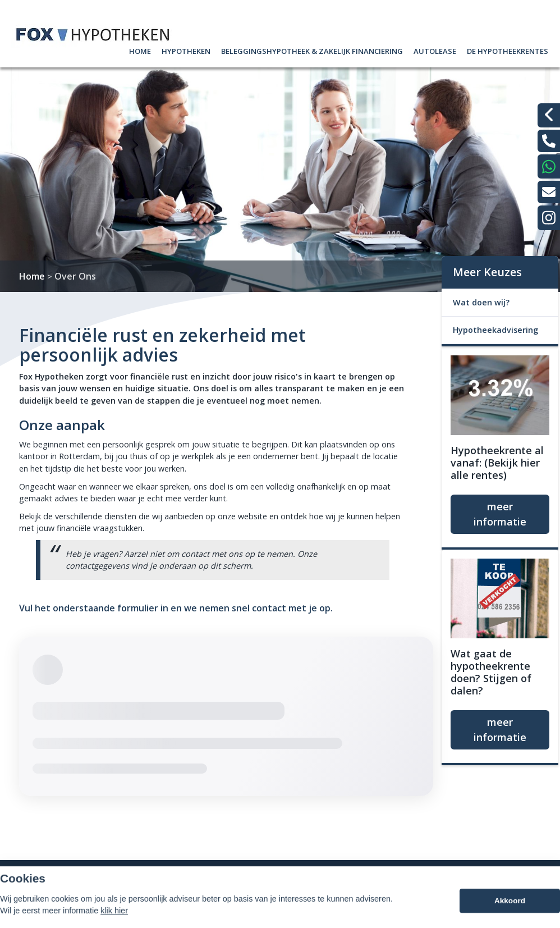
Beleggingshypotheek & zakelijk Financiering (312, 50)
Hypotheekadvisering (495, 330)
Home (140, 50)
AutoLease (435, 50)
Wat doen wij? (481, 302)
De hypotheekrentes (508, 50)
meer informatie (500, 514)
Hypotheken (186, 50)
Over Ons (75, 276)
